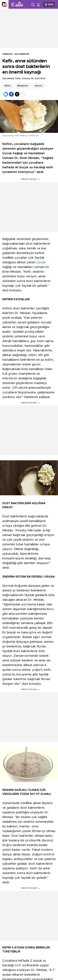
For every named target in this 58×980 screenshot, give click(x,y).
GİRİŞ (51, 5)
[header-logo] (20, 4)
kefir (18, 965)
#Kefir (8, 86)
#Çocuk (38, 86)
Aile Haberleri (22, 54)
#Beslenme (23, 86)
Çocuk (41, 262)
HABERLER (7, 54)
